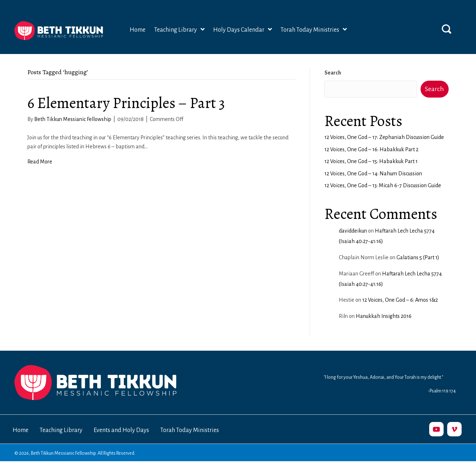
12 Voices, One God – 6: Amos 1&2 (400, 300)
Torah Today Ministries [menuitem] (190, 430)
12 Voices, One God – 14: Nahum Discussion (373, 174)
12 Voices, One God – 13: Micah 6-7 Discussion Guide (383, 185)
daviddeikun (353, 231)
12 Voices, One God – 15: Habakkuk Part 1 (371, 161)
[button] (446, 29)
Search (333, 73)
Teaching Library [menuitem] (61, 430)
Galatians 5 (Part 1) (418, 257)
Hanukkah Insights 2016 (384, 316)
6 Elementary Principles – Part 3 (126, 103)
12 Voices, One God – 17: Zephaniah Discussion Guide (384, 137)
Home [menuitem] (21, 430)
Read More (40, 162)
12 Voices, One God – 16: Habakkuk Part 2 (371, 149)
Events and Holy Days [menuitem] (121, 430)
